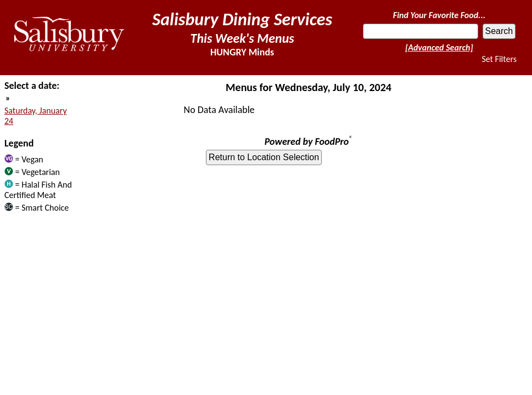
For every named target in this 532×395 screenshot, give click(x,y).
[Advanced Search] (439, 47)
